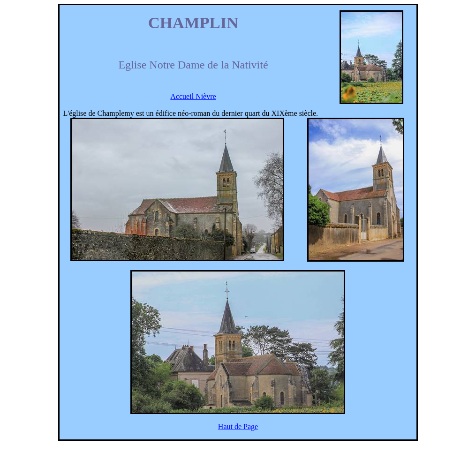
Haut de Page (238, 427)
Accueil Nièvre (193, 96)
